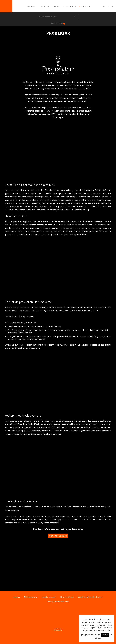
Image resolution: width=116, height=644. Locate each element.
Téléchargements (31, 597)
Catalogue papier (49, 597)
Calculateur (70, 6)
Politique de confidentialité (58, 602)
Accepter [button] (105, 635)
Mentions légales (67, 597)
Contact (17, 597)
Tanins (56, 6)
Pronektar (6, 6)
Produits (44, 6)
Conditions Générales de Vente (90, 597)
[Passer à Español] (112, 6)
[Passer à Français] (104, 6)
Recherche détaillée (58, 24)
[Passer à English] (108, 6)
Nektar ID (86, 6)
